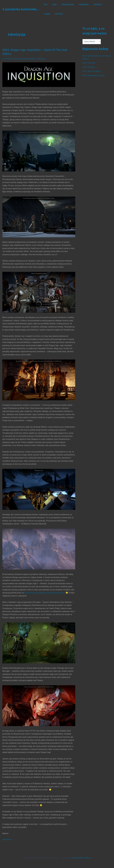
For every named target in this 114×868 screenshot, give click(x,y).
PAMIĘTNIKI (81, 5)
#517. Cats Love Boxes (92, 71)
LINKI (53, 5)
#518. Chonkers (89, 67)
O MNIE (105, 5)
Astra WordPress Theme (81, 858)
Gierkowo (19, 59)
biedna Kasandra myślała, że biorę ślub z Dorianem (45, 593)
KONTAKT (48, 14)
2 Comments (8, 59)
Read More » (7, 840)
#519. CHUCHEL (89, 63)
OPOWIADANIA (65, 5)
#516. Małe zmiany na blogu (94, 76)
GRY (45, 5)
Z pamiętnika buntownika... (21, 9)
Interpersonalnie (30, 59)
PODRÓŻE (93, 5)
